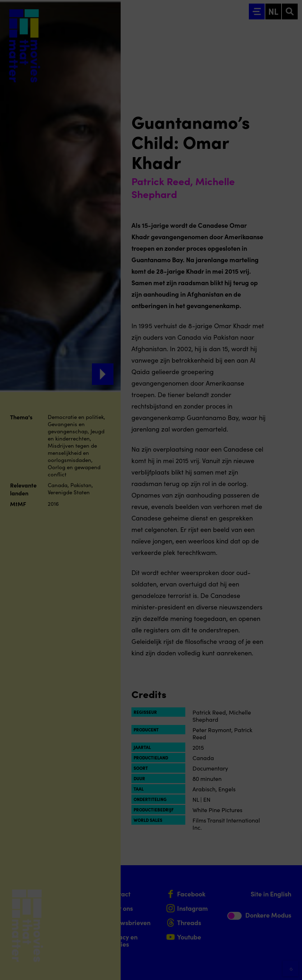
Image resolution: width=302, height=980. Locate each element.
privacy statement (212, 874)
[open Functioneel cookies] (291, 898)
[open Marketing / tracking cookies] (291, 920)
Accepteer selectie (241, 967)
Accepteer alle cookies (241, 946)
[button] (234, 897)
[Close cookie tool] (291, 846)
